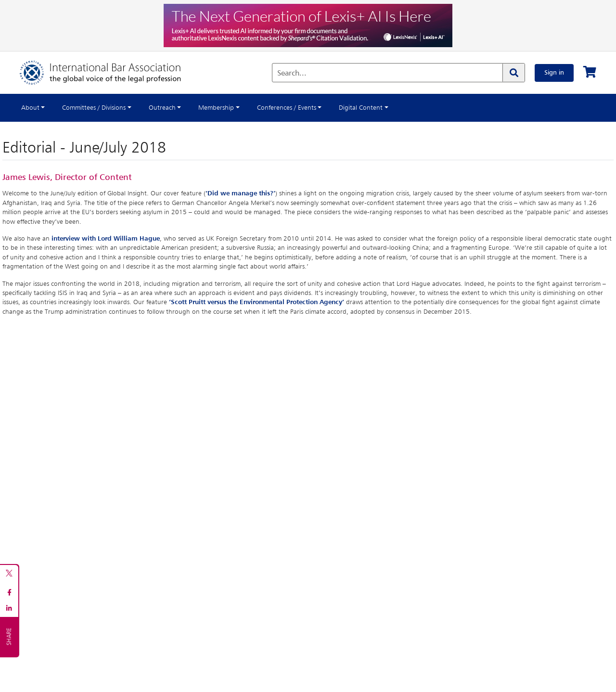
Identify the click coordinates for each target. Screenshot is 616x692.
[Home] (110, 73)
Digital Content (361, 108)
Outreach (162, 108)
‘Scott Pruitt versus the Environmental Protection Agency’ (257, 302)
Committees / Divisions (94, 108)
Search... (292, 74)
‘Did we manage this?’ (240, 193)
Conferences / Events (287, 108)
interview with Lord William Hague (106, 239)
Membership (216, 108)
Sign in (554, 73)
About (30, 108)
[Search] (513, 73)
